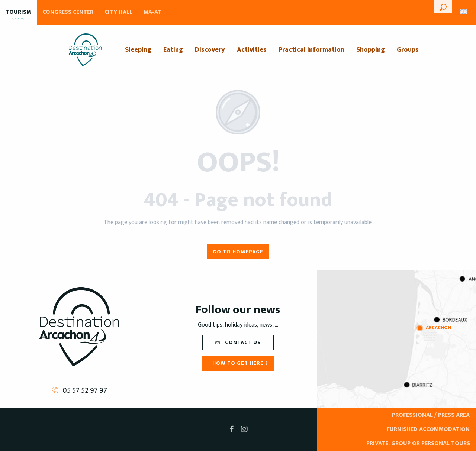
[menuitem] (85, 50)
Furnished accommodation (428, 429)
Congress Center (68, 12)
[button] (443, 6)
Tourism (18, 12)
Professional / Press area (431, 415)
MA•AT (152, 12)
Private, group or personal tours (418, 443)
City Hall (118, 12)
